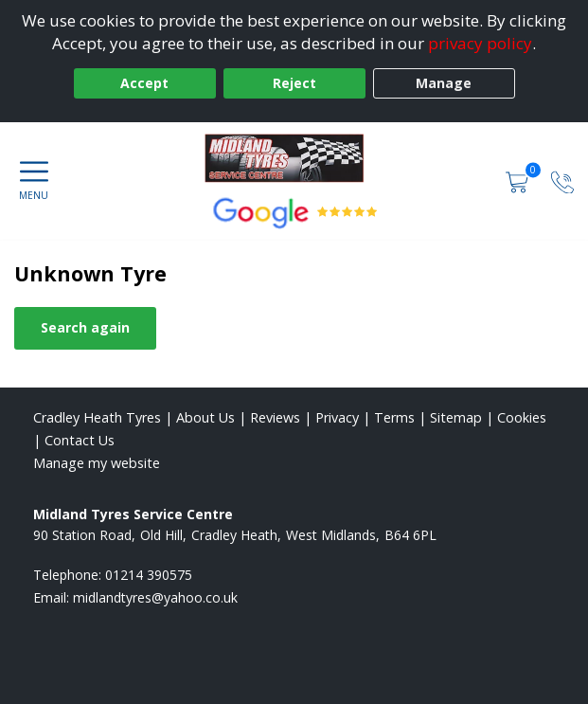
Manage (444, 83)
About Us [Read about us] (205, 417)
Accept (144, 83)
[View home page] (294, 160)
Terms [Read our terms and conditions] (394, 417)
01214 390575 (149, 575)
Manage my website (97, 463)
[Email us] (155, 597)
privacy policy (480, 43)
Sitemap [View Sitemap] (456, 417)
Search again (85, 327)
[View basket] (519, 181)
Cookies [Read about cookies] (522, 417)
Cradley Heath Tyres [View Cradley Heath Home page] (97, 417)
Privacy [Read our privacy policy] (337, 417)
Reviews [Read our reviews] (275, 417)
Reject (294, 83)
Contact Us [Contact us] (80, 440)
